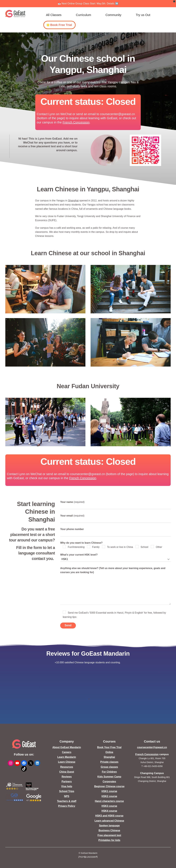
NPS (67, 796)
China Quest (67, 772)
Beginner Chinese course (109, 786)
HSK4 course (109, 811)
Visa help (67, 786)
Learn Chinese (67, 762)
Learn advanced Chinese (109, 821)
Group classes (109, 767)
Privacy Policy (67, 806)
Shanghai (73, 201)
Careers (67, 752)
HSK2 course (109, 796)
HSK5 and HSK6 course (109, 816)
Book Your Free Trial (109, 747)
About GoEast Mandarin (67, 747)
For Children (109, 772)
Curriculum (83, 15)
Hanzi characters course (109, 801)
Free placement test (109, 835)
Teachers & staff (67, 801)
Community (113, 15)
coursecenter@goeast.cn (152, 747)
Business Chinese (109, 830)
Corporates (109, 781)
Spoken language (109, 826)
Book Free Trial (61, 25)
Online (109, 752)
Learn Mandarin (67, 757)
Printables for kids (109, 840)
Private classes (109, 762)
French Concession (76, 122)
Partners (67, 781)
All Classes (54, 15)
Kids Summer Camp (109, 777)
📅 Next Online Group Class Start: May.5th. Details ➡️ (88, 4)
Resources (67, 767)
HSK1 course (109, 791)
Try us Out (143, 15)
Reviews (67, 777)
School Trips (67, 791)
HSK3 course (109, 806)
